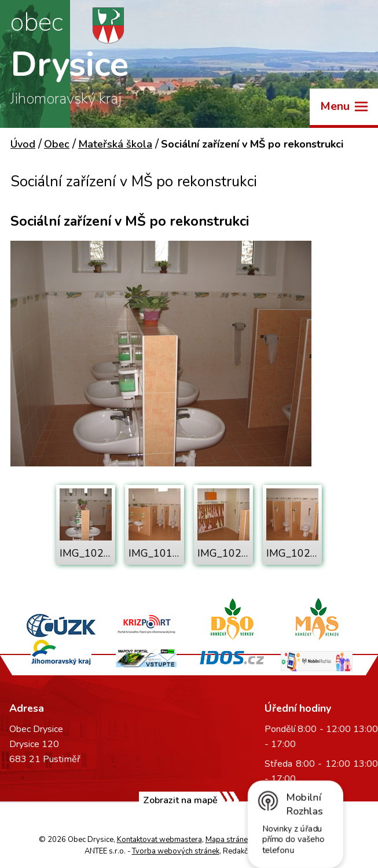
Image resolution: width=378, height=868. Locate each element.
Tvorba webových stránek (176, 851)
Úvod (23, 144)
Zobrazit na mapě (180, 800)
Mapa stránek (228, 840)
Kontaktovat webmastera (159, 840)
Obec (57, 144)
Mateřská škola (115, 144)
